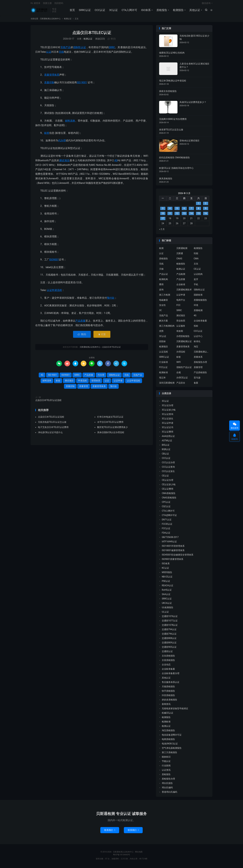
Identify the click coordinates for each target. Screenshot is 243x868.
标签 (47, 135)
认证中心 (198, 338)
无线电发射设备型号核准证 (175, 710)
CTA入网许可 (129, 11)
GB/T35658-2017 (170, 539)
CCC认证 (100, 11)
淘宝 (196, 348)
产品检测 (181, 276)
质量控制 (49, 84)
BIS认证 (166, 447)
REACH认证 (168, 587)
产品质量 (80, 322)
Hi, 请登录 (35, 4)
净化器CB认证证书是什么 (50, 434)
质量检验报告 (200, 302)
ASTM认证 (167, 442)
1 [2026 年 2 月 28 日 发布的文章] (198, 205)
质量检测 (198, 312)
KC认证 (165, 570)
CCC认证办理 (168, 464)
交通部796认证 (169, 636)
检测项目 (164, 348)
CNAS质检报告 (169, 499)
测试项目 (65, 162)
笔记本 (162, 379)
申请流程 (82, 382)
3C (160, 312)
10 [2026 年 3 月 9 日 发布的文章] (163, 215)
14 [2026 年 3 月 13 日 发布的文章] (191, 215)
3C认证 (113, 11)
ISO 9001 (82, 84)
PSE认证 (166, 583)
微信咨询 (206, 4)
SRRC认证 (85, 11)
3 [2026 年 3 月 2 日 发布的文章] (163, 210)
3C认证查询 (168, 416)
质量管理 (84, 388)
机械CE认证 (168, 715)
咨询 (161, 291)
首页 (72, 11)
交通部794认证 (169, 631)
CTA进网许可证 (169, 517)
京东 (196, 265)
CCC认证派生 (168, 473)
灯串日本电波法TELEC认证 (110, 419)
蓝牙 (196, 281)
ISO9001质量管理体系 (173, 561)
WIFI (179, 364)
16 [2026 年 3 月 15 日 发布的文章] (206, 215)
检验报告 (181, 265)
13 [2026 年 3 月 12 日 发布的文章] (184, 215)
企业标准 (181, 286)
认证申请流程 (54, 292)
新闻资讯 (166, 706)
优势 (161, 333)
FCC (178, 307)
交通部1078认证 (170, 627)
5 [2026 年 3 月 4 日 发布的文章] (177, 210)
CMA (196, 260)
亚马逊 (197, 379)
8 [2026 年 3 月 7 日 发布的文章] (198, 210)
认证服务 (181, 327)
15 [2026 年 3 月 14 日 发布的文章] (198, 215)
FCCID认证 (167, 526)
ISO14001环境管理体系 (173, 548)
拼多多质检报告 (169, 701)
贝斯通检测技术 (184, 291)
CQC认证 (166, 508)
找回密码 (59, 4)
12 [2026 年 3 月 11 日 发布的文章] (177, 215)
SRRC (112, 49)
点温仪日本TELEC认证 (92, 34)
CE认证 (197, 270)
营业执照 (181, 322)
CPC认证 (166, 504)
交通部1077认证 (170, 622)
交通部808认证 (169, 640)
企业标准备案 (200, 322)
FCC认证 (163, 369)
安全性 (162, 307)
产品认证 (164, 276)
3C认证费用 (168, 433)
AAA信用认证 (168, 438)
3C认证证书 (168, 429)
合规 (179, 374)
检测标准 (164, 374)
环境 (196, 307)
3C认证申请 (168, 425)
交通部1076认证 (170, 618)
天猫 (161, 270)
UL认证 (165, 614)
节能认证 (166, 763)
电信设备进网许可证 (172, 737)
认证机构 (198, 276)
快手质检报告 (168, 693)
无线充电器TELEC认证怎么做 (52, 424)
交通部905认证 (169, 649)
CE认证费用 (168, 491)
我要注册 (47, 4)
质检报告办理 (200, 364)
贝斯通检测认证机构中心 (40, 11)
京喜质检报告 (168, 662)
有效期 (180, 333)
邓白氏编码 (167, 789)
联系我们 (110, 832)
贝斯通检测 (182, 250)
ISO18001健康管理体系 (173, 552)
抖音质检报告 (168, 697)
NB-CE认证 (167, 578)
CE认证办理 (168, 482)
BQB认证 (166, 451)
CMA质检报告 (169, 495)
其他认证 (194, 11)
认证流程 (164, 353)
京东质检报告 (168, 657)
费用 (161, 286)
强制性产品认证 (184, 369)
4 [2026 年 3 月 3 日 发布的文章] (170, 210)
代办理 (62, 142)
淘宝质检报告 (168, 732)
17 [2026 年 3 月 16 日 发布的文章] (163, 220)
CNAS (179, 260)
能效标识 (166, 758)
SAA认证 (166, 596)
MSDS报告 (167, 574)
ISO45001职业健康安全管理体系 (178, 556)
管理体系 (96, 382)
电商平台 (181, 302)
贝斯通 (180, 255)
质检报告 (161, 11)
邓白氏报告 (167, 785)
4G (116, 162)
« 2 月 (162, 231)
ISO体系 (146, 11)
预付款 (111, 299)
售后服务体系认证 (171, 684)
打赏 (102, 336)
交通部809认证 (169, 644)
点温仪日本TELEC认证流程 (48, 402)
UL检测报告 (168, 609)
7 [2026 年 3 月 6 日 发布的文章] (191, 210)
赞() (112, 40)
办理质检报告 (183, 338)
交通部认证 (167, 653)
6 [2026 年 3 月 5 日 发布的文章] (184, 210)
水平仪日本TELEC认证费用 (110, 424)
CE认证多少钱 (169, 486)
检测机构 (164, 281)
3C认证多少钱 (169, 411)
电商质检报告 (168, 741)
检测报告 (178, 11)
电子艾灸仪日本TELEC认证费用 (53, 429)
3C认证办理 (168, 407)
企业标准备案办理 (171, 675)
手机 (196, 286)
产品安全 (181, 384)
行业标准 (164, 364)
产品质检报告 (200, 374)
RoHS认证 (167, 592)
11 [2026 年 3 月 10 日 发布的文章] (170, 215)
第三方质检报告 (169, 754)
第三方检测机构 (167, 327)
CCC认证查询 (168, 469)
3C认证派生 (168, 420)
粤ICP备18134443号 (122, 856)
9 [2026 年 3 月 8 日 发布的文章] (206, 210)
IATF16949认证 (169, 543)
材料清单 (70, 122)
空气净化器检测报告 (172, 750)
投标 (196, 327)
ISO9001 (54, 261)
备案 (196, 384)
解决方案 (164, 322)
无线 (61, 53)
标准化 (197, 343)
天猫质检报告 (168, 688)
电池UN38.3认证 (170, 745)
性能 (196, 255)
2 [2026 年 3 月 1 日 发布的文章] (206, 205)
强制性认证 (80, 49)
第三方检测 (165, 296)
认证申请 (118, 382)
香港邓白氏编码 (169, 794)
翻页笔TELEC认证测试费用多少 (112, 429)
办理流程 (181, 353)
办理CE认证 (182, 379)
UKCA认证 (167, 605)
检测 (161, 250)
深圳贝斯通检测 (167, 384)
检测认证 (68, 20)
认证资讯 (166, 772)
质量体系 (198, 358)
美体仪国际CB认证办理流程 (111, 434)
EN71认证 (167, 521)
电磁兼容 (164, 302)
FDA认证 (166, 534)
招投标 (162, 343)
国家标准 (198, 296)
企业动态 (166, 666)
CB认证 (165, 455)
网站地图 (139, 854)
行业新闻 (166, 767)
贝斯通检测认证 (184, 343)
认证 (49, 53)
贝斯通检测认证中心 (202, 353)
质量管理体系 (52, 76)
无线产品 (66, 49)
